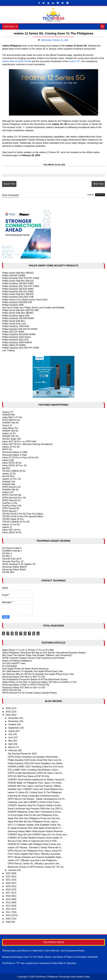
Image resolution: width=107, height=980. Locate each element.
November (14, 721)
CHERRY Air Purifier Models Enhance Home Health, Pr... (36, 838)
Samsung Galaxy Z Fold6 (15, 452)
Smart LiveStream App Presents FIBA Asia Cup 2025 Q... (36, 809)
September (14, 728)
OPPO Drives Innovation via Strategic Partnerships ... (34, 757)
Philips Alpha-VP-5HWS (14, 345)
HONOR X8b (8, 484)
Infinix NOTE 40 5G (12, 463)
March (12, 747)
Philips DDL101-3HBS (13, 332)
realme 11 (7, 527)
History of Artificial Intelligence (17, 661)
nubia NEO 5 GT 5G (12, 417)
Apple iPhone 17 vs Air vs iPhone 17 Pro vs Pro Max (28, 650)
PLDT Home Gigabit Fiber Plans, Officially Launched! (34, 854)
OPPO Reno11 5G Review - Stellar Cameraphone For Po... (37, 799)
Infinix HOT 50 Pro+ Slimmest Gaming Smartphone (27, 444)
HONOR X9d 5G (10, 423)
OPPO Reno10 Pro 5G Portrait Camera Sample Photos (29, 693)
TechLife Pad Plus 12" (13, 562)
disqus (91, 195)
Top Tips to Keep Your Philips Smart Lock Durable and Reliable (33, 308)
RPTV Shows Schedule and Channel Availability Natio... (35, 857)
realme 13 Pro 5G (11, 447)
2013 (8, 906)
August (12, 731)
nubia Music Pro (10, 428)
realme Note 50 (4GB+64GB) (17, 61)
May (11, 741)
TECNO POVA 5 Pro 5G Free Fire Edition (23, 514)
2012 (8, 909)
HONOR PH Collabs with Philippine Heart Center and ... (35, 844)
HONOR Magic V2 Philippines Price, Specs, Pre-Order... (35, 783)
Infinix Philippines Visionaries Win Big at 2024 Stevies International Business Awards (44, 653)
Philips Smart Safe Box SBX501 (18, 273)
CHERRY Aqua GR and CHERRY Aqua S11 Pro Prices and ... (38, 835)
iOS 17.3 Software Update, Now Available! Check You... (35, 825)
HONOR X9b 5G (10, 490)
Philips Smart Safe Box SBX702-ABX (20, 310)
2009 (8, 919)
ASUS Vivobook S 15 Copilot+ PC (19, 564)
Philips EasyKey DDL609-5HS (17, 302)
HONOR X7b (8, 482)
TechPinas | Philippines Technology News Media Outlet (62, 977)
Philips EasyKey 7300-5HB (15, 326)
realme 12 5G (9, 474)
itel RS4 (6, 468)
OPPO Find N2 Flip (12, 690)
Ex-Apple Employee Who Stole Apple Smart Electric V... (35, 828)
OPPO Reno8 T (10, 511)
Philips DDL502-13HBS (14, 275)
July (11, 734)
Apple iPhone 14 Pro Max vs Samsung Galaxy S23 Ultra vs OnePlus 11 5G (39, 682)
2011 (8, 912)
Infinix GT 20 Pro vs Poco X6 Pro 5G (20, 458)
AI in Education (10, 666)
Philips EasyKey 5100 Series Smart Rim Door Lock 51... (35, 760)
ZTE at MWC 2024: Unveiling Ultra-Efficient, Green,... (34, 770)
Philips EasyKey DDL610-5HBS (18, 289)
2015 (8, 899)
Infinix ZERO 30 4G (12, 532)
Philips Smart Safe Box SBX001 (18, 313)
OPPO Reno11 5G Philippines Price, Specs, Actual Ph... (35, 851)
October (12, 725)
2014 (8, 902)
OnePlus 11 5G (10, 503)
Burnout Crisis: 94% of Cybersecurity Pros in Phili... (33, 841)
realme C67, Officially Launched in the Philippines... (33, 860)
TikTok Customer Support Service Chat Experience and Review (33, 658)
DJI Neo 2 (7, 553)
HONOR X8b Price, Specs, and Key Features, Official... (35, 786)
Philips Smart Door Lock (14, 324)
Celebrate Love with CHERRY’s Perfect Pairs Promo (34, 802)
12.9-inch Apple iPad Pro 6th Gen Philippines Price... (34, 815)
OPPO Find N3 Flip (12, 495)
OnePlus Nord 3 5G (12, 506)
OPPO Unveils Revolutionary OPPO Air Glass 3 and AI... (36, 773)
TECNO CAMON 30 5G (14, 471)
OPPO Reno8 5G (11, 508)
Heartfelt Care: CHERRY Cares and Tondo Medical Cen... (36, 789)
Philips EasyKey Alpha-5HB (16, 316)
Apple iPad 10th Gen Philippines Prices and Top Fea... (34, 818)
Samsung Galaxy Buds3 (14, 569)
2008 (8, 922)
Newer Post (9, 184)
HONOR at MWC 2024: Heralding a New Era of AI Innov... (36, 767)
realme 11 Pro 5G (11, 525)
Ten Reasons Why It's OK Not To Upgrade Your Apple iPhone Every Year (38, 674)
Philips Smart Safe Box (14, 321)
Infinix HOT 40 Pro (11, 530)
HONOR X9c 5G (10, 436)
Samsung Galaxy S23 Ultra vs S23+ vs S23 (24, 687)
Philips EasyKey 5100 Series (16, 337)
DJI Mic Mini (8, 572)
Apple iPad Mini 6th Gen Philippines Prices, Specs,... (34, 822)
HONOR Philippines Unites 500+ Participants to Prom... (35, 812)
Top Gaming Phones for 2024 (22, 754)
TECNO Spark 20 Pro (13, 519)
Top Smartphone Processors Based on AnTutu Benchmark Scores (35, 679)
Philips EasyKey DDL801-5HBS (18, 284)
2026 (8, 708)
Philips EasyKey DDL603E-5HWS (19, 334)
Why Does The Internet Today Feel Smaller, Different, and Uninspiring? (37, 655)
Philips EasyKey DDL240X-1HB (18, 297)
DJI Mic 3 (7, 556)
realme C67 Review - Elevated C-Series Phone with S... (35, 848)
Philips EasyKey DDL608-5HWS (18, 318)
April (11, 744)
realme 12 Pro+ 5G (12, 479)
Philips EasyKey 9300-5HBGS (17, 342)
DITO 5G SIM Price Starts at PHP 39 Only (28, 776)
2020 (8, 883)
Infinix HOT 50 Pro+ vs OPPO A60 (19, 442)
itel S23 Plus (8, 476)
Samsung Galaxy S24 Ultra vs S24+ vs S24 (24, 677)
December (14, 718)
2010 (8, 915)
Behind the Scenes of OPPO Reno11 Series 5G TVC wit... (36, 867)
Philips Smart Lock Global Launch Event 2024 (25, 300)
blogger (100, 195)
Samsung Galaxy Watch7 (15, 567)
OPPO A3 (7, 449)
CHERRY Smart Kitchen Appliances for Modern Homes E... (37, 780)
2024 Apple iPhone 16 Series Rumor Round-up (25, 669)
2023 (8, 873)
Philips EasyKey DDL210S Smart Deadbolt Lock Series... (36, 763)
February (13, 750)
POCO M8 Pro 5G (11, 420)
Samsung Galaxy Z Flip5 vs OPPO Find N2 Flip (26, 685)
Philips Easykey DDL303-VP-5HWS (20, 329)
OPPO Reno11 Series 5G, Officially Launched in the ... (35, 864)
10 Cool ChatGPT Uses (14, 663)
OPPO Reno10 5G (11, 500)
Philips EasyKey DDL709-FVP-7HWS (21, 348)
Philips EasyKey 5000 (13, 305)
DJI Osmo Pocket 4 (12, 548)
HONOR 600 (8, 415)
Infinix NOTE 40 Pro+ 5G (14, 466)
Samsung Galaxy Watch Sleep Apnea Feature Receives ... (37, 831)
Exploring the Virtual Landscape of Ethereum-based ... (34, 796)
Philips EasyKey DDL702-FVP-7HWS (21, 278)
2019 (8, 886)
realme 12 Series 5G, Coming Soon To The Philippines (35, 792)
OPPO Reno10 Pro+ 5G (14, 498)
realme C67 (75, 61)
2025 (8, 712)
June (11, 737)
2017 (8, 893)
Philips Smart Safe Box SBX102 (18, 281)
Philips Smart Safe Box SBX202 (18, 294)
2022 (8, 877)
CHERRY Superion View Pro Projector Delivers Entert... (35, 805)
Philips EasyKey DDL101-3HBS (18, 292)
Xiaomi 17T (8, 412)
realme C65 (8, 460)
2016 (8, 896)
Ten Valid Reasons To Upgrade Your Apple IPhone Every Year (33, 671)
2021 (8, 880)
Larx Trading (8, 350)
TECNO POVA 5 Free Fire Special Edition (23, 516)
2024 (8, 715)
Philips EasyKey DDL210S (15, 340)
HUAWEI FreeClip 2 (12, 551)
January (12, 870)
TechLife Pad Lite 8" (12, 559)
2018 (8, 890)
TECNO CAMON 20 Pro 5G (16, 522)
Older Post (98, 184)
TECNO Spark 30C (12, 439)
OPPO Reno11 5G (11, 487)
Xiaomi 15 (7, 425)
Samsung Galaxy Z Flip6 (14, 455)
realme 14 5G (9, 433)
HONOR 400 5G (10, 431)
